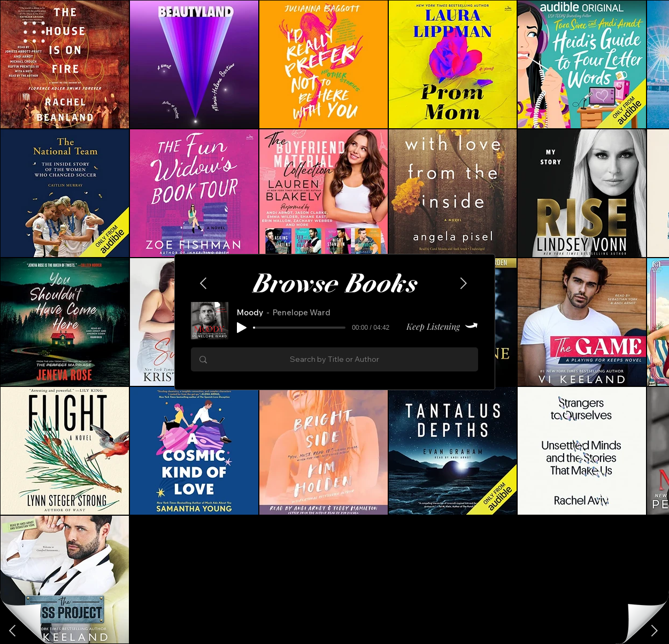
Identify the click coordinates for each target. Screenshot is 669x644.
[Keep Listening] (438, 326)
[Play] (242, 328)
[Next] (13, 631)
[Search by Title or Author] (334, 359)
